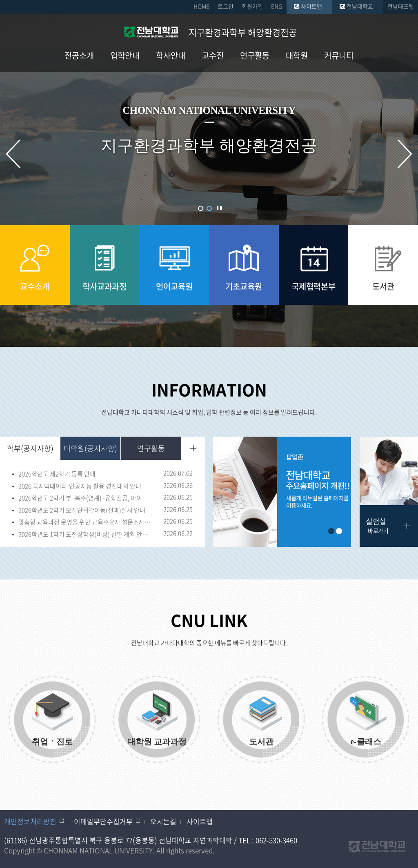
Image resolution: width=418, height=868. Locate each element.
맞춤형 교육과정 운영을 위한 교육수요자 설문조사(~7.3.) (85, 522)
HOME (201, 6)
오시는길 (163, 821)
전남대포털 (401, 6)
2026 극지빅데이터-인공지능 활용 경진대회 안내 (80, 486)
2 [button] (209, 208)
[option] (282, 492)
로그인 (226, 6)
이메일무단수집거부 (103, 821)
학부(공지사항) (30, 448)
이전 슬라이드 (13, 154)
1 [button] (201, 208)
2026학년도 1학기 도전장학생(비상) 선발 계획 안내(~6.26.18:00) (85, 535)
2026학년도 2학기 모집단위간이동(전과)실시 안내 (82, 511)
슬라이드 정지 (219, 208)
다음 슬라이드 (405, 154)
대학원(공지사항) (90, 448)
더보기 (193, 448)
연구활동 (151, 448)
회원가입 (252, 6)
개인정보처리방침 (30, 821)
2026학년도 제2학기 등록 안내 (57, 474)
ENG (277, 6)
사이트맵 (311, 6)
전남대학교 (360, 6)
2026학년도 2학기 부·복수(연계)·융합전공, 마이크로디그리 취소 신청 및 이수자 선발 (85, 498)
